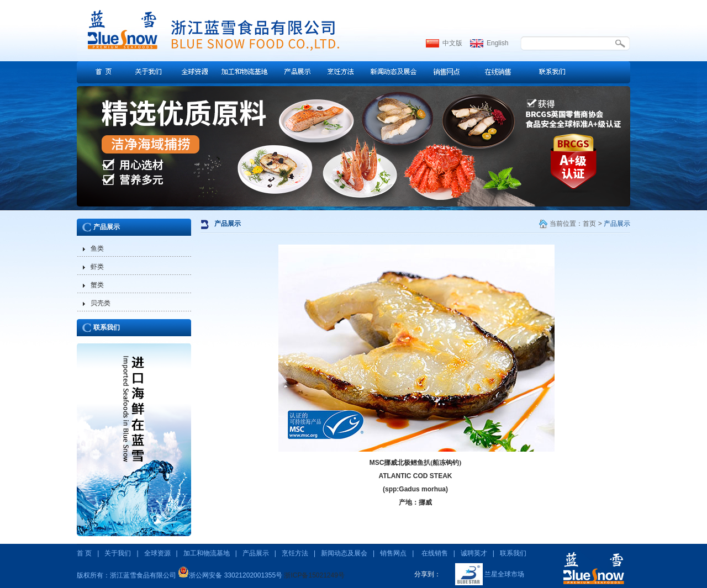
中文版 (452, 43)
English (497, 43)
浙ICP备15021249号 (314, 575)
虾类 (97, 267)
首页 (589, 224)
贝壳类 (101, 303)
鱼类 (97, 248)
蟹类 (97, 285)
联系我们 (107, 327)
